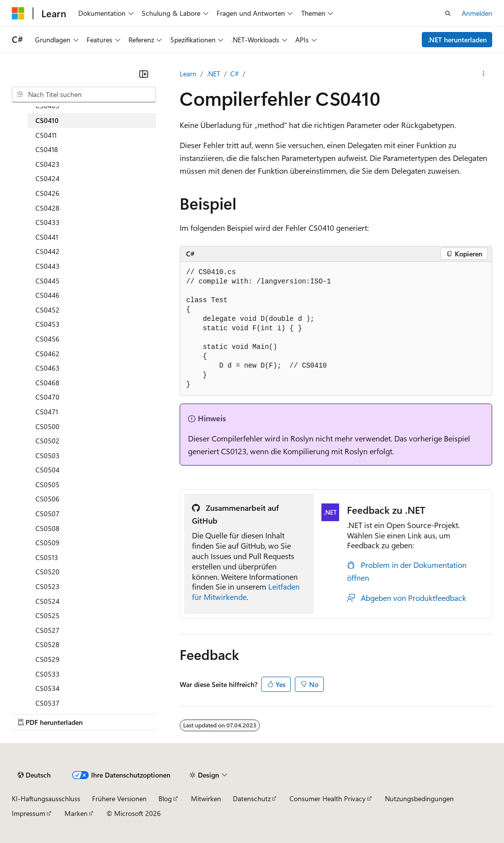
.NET (213, 74)
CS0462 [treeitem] (47, 354)
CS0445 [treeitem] (47, 281)
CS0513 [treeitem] (47, 557)
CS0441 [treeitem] (47, 237)
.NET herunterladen (457, 40)
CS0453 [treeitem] (47, 324)
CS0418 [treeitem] (47, 149)
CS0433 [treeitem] (47, 222)
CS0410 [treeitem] (47, 120)
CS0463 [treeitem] (47, 368)
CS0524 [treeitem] (47, 601)
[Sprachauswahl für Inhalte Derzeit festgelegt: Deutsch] (34, 775)
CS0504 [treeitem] (47, 470)
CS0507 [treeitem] (47, 514)
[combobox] (84, 94)
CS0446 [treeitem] (47, 295)
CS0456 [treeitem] (47, 339)
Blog (165, 798)
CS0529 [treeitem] (47, 659)
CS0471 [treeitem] (47, 412)
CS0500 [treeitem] (47, 426)
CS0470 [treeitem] (47, 397)
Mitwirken (206, 798)
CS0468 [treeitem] (47, 383)
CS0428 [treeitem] (47, 208)
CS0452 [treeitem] (47, 310)
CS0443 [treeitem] (47, 266)
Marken (76, 813)
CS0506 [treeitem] (47, 499)
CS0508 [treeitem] (47, 528)
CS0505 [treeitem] (47, 484)
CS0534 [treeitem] (47, 688)
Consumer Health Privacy (328, 798)
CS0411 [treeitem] (46, 135)
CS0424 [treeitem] (47, 178)
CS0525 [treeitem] (47, 615)
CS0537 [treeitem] (47, 703)
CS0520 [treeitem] (47, 572)
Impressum (29, 813)
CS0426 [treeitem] (47, 193)
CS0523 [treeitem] (47, 586)
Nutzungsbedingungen (419, 798)
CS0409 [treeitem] (47, 106)
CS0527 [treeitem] (47, 630)
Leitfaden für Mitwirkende (246, 592)
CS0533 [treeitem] (47, 674)
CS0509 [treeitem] (47, 543)
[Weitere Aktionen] (484, 74)
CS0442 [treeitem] (47, 251)
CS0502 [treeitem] (47, 441)
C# (235, 74)
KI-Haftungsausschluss (46, 798)
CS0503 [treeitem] (47, 455)
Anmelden (477, 13)
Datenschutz (252, 798)
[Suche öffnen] (448, 13)
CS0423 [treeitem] (47, 164)
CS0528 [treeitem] (47, 644)
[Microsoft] (18, 13)
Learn (188, 74)
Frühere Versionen (119, 798)
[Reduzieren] (144, 74)
